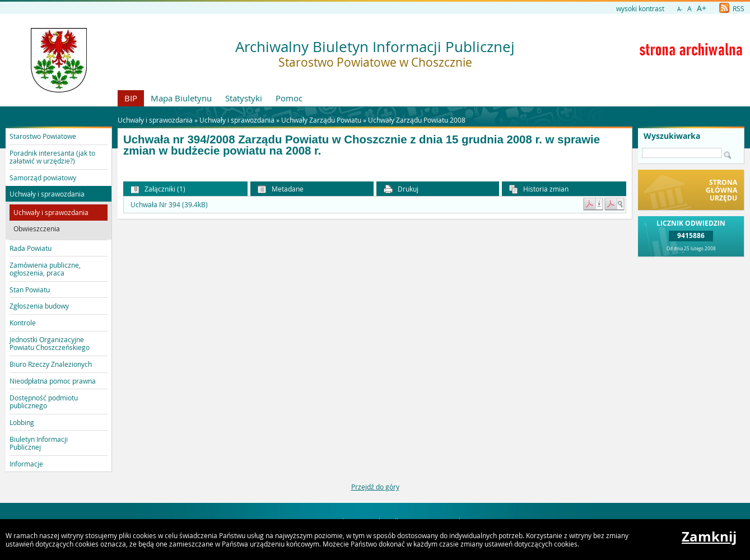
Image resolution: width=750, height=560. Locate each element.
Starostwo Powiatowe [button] (43, 136)
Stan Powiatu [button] (30, 290)
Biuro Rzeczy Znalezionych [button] (51, 364)
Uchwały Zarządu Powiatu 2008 (417, 120)
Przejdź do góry (375, 487)
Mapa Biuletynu (181, 98)
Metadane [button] (281, 189)
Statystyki (244, 98)
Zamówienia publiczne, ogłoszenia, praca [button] (45, 269)
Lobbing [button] (22, 422)
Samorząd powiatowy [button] (43, 178)
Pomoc (289, 98)
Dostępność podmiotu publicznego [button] (44, 402)
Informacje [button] (26, 464)
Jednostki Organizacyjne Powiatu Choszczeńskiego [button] (50, 343)
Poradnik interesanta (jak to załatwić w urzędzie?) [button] (52, 157)
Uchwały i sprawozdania (237, 120)
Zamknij (709, 536)
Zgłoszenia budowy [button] (39, 306)
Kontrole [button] (23, 323)
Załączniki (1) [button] (158, 189)
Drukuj (401, 189)
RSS (732, 8)
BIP (131, 98)
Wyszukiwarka (672, 136)
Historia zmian (539, 189)
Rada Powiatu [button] (31, 248)
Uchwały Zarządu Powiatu (321, 120)
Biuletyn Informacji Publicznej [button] (39, 443)
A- (680, 9)
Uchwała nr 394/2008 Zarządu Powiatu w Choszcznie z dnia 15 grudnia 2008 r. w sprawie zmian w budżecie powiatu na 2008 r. (362, 145)
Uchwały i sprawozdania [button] (47, 194)
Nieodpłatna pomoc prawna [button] (53, 381)
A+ (702, 8)
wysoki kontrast (640, 8)
